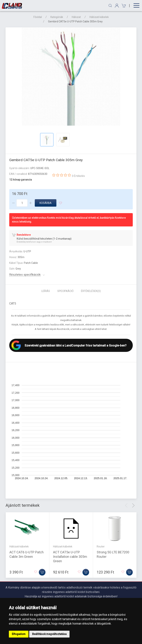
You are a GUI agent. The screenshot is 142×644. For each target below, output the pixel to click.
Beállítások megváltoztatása (49, 634)
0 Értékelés (78, 176)
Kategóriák (57, 17)
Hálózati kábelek (99, 17)
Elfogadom (19, 634)
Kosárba (46, 203)
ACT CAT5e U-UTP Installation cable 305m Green (70, 556)
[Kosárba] (42, 572)
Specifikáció (65, 291)
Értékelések (91, 291)
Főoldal (38, 17)
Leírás (46, 291)
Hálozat (76, 17)
